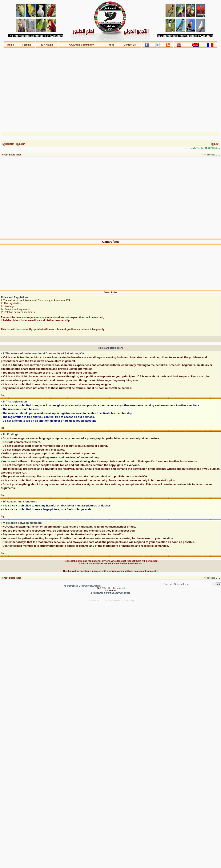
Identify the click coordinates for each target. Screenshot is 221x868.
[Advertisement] (111, 88)
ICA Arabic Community (81, 45)
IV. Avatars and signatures (16, 309)
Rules (111, 45)
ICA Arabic (47, 45)
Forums (27, 45)
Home (11, 45)
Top (3, 395)
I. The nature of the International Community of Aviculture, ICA (36, 300)
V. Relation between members (18, 312)
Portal (4, 155)
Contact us (130, 45)
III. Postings (8, 306)
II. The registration (11, 303)
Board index (15, 155)
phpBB (102, 601)
